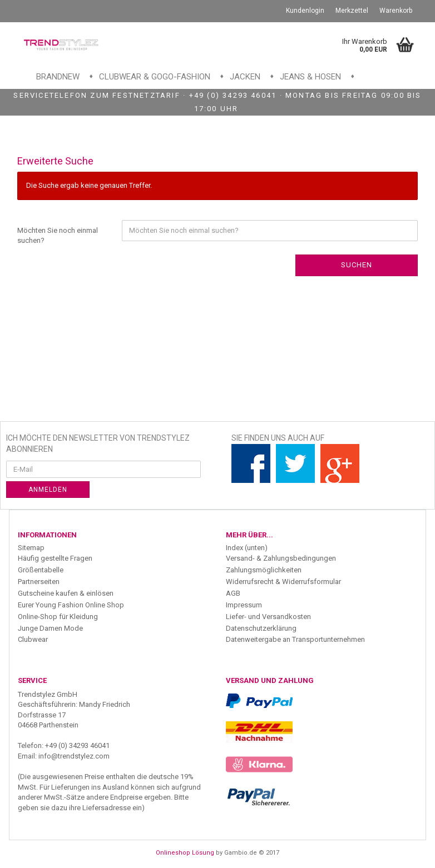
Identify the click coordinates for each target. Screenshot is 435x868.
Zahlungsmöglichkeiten (264, 570)
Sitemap (31, 548)
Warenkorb (396, 11)
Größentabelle (41, 570)
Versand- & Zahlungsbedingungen (281, 558)
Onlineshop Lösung (185, 853)
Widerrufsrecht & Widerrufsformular (283, 582)
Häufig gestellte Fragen (55, 558)
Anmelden (48, 490)
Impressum (244, 605)
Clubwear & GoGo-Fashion (155, 77)
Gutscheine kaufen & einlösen (66, 593)
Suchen (357, 265)
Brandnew (58, 77)
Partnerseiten (39, 582)
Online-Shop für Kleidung (58, 617)
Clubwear (33, 639)
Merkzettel (352, 11)
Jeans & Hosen (310, 77)
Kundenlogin (305, 11)
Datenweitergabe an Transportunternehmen (295, 639)
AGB (233, 593)
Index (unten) (247, 548)
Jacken (245, 77)
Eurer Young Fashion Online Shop (71, 605)
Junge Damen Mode (50, 628)
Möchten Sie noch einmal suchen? (58, 236)
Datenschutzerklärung (261, 628)
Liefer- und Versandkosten (268, 617)
